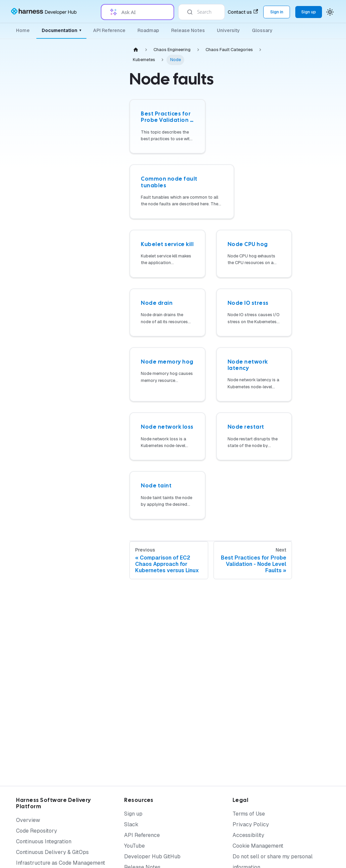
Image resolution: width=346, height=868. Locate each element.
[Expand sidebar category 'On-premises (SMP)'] (103, 370)
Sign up (133, 814)
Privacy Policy (251, 824)
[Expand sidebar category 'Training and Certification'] (103, 686)
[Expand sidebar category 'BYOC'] (103, 463)
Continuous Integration (44, 841)
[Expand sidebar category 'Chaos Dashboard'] (103, 276)
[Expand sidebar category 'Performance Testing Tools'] (103, 527)
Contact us (243, 12)
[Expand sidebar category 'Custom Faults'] (103, 479)
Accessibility (248, 835)
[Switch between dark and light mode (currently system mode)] (330, 12)
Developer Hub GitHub (152, 856)
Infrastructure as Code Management (61, 863)
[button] (68, 702)
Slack (131, 824)
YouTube (134, 846)
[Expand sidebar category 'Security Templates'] (103, 609)
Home (23, 30)
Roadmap (148, 30)
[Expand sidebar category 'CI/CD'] (103, 511)
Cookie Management (258, 846)
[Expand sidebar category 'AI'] (103, 386)
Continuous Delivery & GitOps (52, 852)
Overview (28, 820)
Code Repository (37, 831)
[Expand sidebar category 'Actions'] (103, 339)
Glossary (262, 30)
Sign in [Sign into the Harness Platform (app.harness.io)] (277, 12)
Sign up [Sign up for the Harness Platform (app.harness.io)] (309, 12)
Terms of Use (249, 814)
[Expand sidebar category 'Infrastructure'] (103, 308)
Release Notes (188, 30)
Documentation (61, 30)
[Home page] (136, 50)
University (228, 30)
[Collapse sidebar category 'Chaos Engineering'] (97, 57)
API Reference (109, 30)
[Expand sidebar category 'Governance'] (103, 292)
